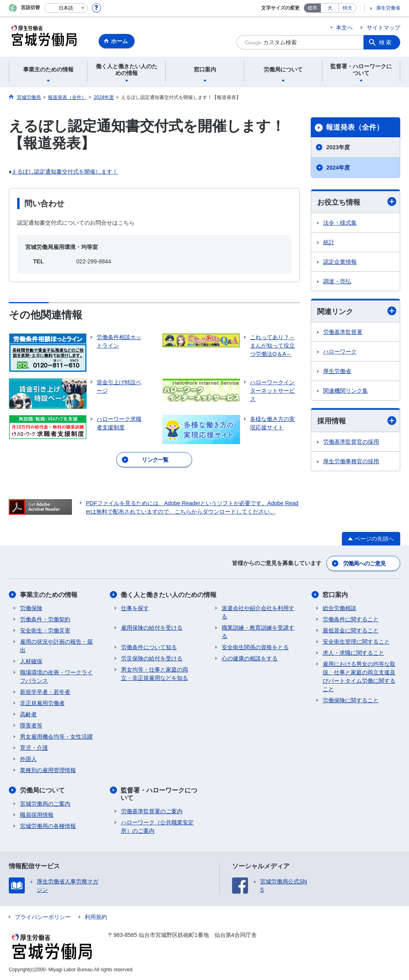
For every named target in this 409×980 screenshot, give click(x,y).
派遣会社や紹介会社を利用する (258, 612)
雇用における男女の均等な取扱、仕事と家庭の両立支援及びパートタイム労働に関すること (359, 677)
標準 (312, 8)
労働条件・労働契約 (45, 619)
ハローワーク (340, 352)
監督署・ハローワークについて (159, 794)
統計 (329, 242)
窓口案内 (336, 595)
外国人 (28, 759)
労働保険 (31, 608)
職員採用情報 (37, 815)
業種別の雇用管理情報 (48, 770)
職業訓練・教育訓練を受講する (258, 632)
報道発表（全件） (355, 127)
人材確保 (31, 661)
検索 (386, 42)
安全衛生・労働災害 (45, 630)
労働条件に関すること (351, 619)
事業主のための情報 (49, 595)
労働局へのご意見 (364, 563)
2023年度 (338, 147)
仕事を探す (135, 608)
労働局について (42, 790)
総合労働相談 (340, 608)
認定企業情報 (340, 262)
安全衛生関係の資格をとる (255, 647)
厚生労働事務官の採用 (351, 461)
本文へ (344, 28)
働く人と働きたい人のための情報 (169, 595)
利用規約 (96, 917)
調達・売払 (337, 281)
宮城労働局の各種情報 (48, 826)
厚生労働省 (388, 8)
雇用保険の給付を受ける (152, 628)
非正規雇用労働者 (42, 703)
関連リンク (357, 311)
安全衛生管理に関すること (356, 642)
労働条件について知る (149, 647)
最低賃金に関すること (351, 630)
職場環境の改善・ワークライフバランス (56, 677)
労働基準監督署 (343, 332)
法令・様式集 (340, 223)
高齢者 (28, 714)
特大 (347, 8)
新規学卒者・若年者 (45, 692)
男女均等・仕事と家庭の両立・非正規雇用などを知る (155, 674)
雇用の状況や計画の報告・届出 (56, 646)
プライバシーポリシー (43, 917)
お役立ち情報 (357, 202)
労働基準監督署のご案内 (152, 811)
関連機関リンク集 (345, 391)
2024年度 (338, 168)
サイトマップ (383, 28)
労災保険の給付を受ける (152, 658)
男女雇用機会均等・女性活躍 (56, 737)
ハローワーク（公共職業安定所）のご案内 (157, 827)
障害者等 (31, 725)
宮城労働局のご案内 (45, 804)
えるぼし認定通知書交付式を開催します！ (65, 172)
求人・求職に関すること (353, 653)
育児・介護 (34, 748)
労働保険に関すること (351, 700)
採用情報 (357, 421)
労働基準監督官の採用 (351, 442)
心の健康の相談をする (250, 658)
